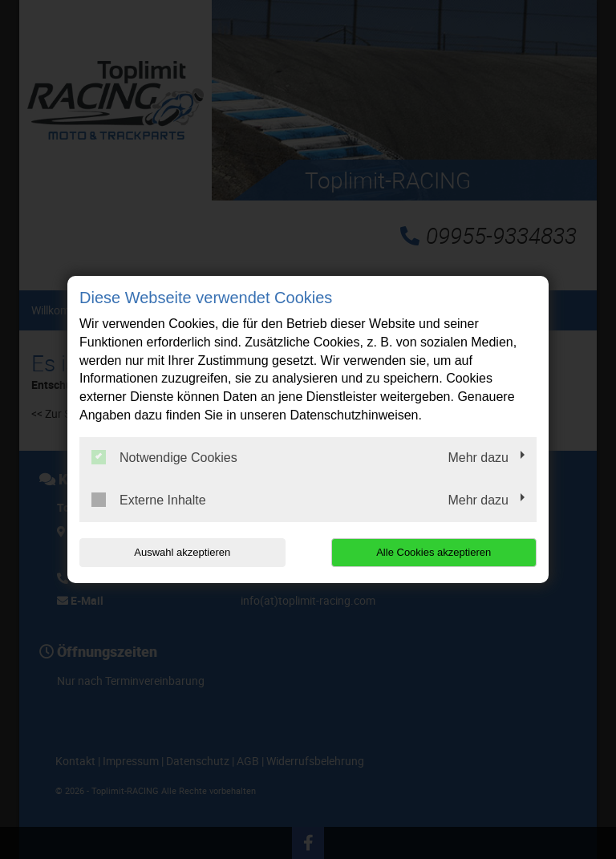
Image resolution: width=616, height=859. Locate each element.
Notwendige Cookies (164, 457)
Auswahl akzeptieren (182, 552)
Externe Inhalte (149, 500)
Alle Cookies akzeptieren (434, 552)
